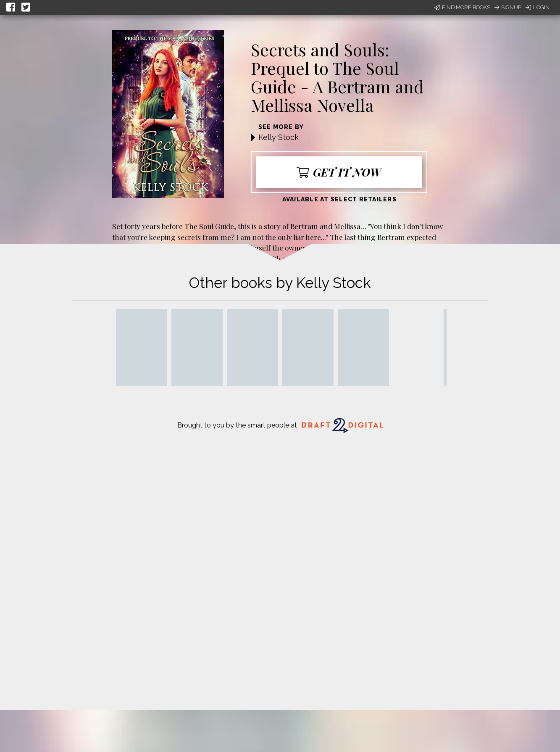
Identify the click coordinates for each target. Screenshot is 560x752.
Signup (508, 7)
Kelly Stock (279, 137)
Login (538, 7)
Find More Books (462, 7)
